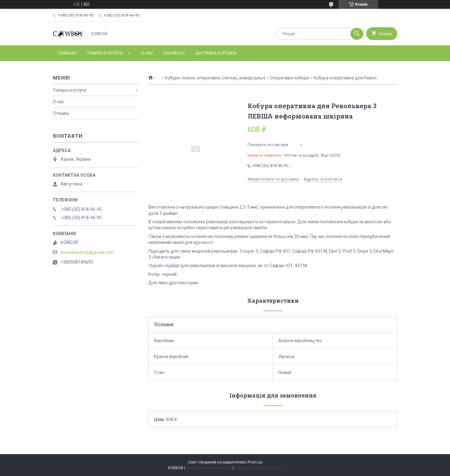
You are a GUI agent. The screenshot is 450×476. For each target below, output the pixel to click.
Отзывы (61, 113)
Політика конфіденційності (259, 468)
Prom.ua (255, 462)
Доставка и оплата (216, 53)
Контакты (174, 53)
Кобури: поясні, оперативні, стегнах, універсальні (215, 78)
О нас (147, 53)
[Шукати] (357, 34)
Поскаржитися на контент (209, 468)
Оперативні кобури (289, 78)
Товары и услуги (105, 53)
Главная (67, 53)
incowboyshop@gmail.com (87, 252)
